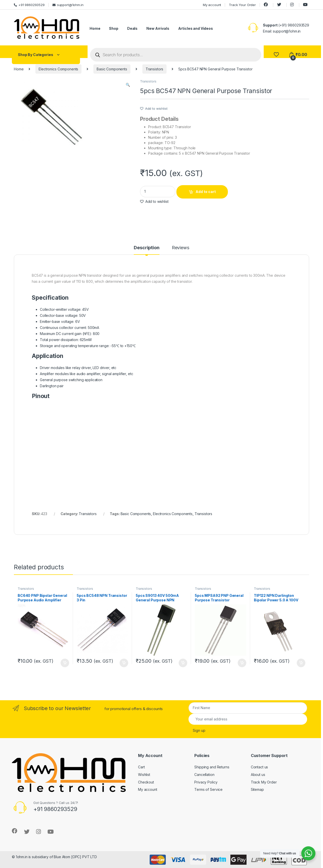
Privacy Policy (206, 782)
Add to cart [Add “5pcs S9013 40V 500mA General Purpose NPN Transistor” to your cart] (183, 663)
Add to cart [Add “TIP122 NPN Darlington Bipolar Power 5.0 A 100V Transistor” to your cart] (301, 663)
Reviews (181, 248)
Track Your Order (242, 5)
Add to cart (206, 192)
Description (146, 248)
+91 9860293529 (29, 5)
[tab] (146, 250)
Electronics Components (58, 69)
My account (212, 5)
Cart (141, 767)
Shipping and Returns (212, 767)
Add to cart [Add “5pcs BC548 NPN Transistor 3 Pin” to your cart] (124, 663)
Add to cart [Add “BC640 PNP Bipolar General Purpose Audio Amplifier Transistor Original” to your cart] (65, 663)
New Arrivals (158, 28)
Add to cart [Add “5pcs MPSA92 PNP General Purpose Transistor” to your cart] (242, 663)
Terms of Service (208, 789)
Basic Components (112, 69)
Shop (114, 28)
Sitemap (257, 789)
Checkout (146, 782)
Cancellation (204, 775)
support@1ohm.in (68, 5)
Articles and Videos (196, 28)
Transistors (154, 69)
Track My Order (264, 782)
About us (258, 775)
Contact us (260, 767)
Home (95, 28)
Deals (132, 28)
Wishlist (144, 775)
